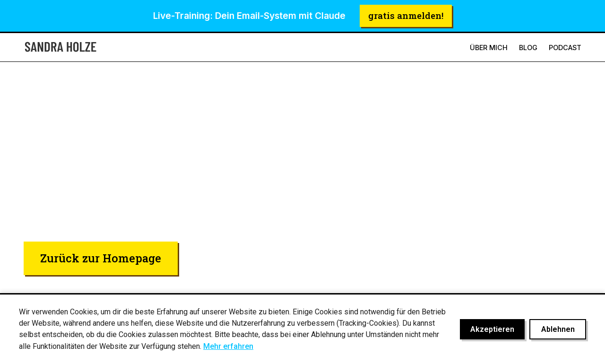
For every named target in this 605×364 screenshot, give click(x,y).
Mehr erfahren (228, 346)
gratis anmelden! (406, 15)
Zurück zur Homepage (101, 258)
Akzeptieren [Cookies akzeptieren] (492, 329)
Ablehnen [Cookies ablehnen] (558, 329)
